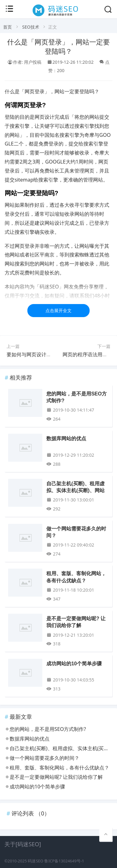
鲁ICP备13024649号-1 (64, 861)
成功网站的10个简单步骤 (74, 664)
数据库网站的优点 (66, 439)
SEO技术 (30, 27)
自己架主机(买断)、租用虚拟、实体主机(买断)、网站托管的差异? (75, 491)
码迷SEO (35, 861)
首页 (7, 27)
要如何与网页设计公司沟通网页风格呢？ (51, 354)
